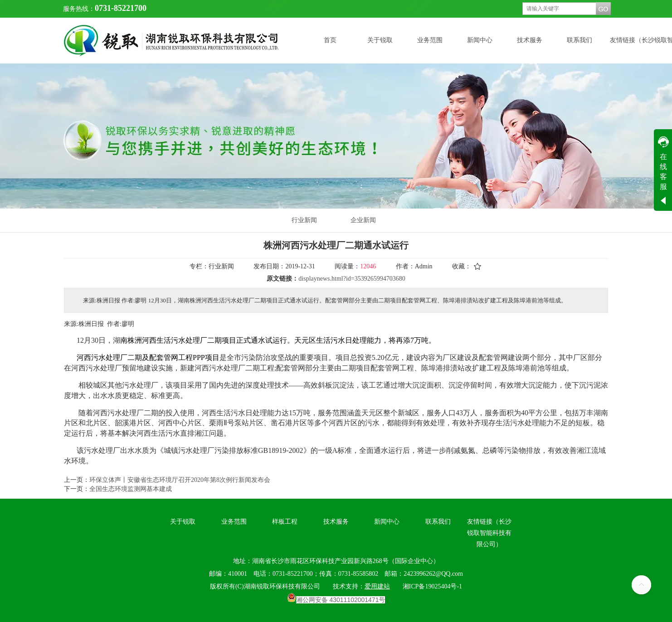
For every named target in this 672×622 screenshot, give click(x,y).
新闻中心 (387, 522)
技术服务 (336, 522)
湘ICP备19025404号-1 (432, 586)
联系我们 (438, 522)
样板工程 (285, 522)
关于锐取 (183, 522)
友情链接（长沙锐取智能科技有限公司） (489, 533)
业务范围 (234, 522)
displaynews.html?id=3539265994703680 (352, 279)
